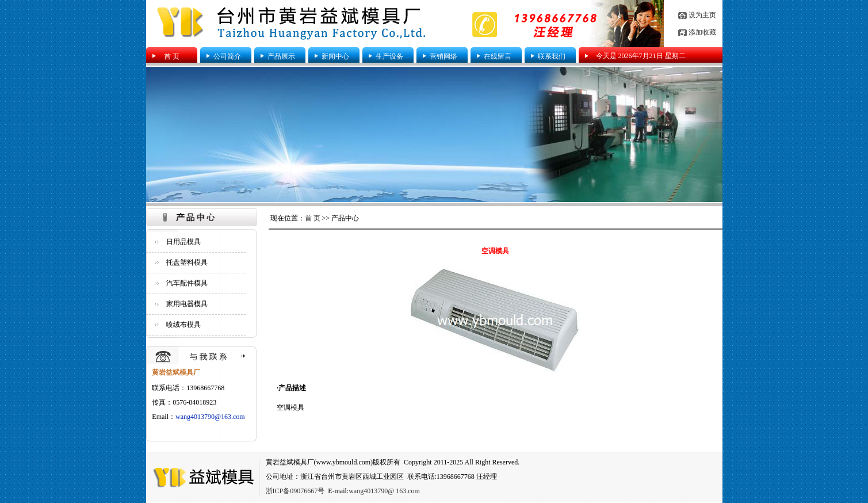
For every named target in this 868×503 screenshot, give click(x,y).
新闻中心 (335, 56)
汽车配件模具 (187, 283)
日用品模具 (183, 242)
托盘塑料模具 (187, 262)
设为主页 (702, 15)
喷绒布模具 (183, 325)
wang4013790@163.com (210, 417)
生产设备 (389, 56)
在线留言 (498, 56)
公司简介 (227, 56)
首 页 (172, 56)
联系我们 (552, 56)
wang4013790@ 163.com (384, 491)
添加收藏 (702, 32)
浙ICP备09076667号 (295, 491)
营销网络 (443, 56)
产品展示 (281, 56)
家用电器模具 (187, 304)
